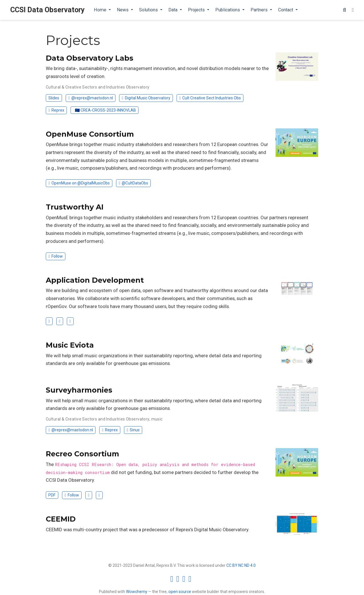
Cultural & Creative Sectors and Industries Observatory (98, 87)
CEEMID (61, 519)
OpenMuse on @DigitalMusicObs (79, 183)
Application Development (95, 280)
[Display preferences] (353, 10)
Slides (54, 98)
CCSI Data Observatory (47, 10)
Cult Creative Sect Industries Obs (210, 98)
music (157, 419)
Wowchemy (137, 592)
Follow (55, 256)
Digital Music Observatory (146, 98)
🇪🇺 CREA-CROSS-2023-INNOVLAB (105, 110)
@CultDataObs (134, 183)
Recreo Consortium (82, 454)
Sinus (133, 430)
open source (180, 592)
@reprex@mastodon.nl (90, 98)
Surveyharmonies (79, 390)
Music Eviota (70, 345)
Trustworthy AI (75, 207)
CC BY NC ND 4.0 (241, 565)
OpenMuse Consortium (90, 134)
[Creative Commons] (182, 579)
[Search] (344, 10)
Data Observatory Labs (90, 58)
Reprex (56, 110)
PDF (52, 495)
